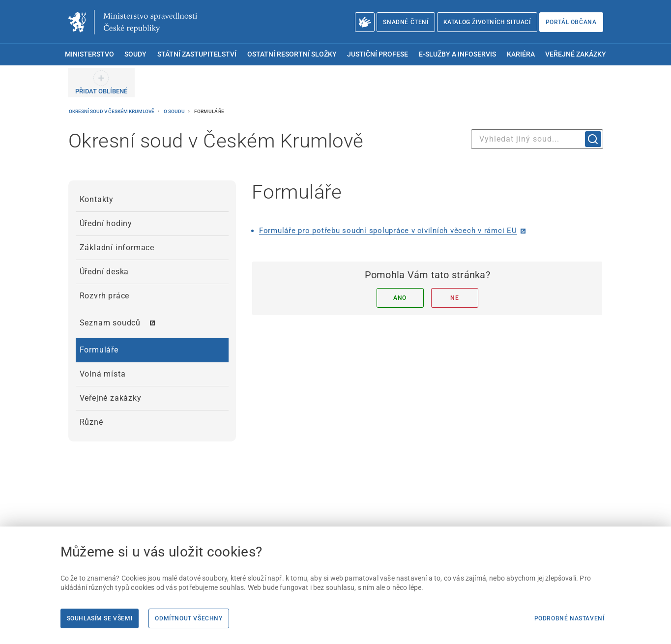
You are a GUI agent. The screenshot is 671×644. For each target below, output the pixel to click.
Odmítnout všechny (189, 618)
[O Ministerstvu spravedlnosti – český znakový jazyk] (365, 22)
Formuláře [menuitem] (99, 350)
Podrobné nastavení (569, 618)
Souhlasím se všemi (100, 618)
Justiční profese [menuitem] (378, 54)
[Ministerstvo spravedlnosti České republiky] (133, 22)
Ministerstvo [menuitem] (89, 54)
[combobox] (537, 139)
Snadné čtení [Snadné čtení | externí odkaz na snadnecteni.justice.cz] (406, 22)
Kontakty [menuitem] (97, 199)
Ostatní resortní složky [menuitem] (292, 54)
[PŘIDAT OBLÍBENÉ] (101, 83)
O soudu (175, 111)
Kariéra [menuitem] (521, 54)
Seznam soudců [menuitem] (110, 323)
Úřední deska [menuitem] (104, 272)
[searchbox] (537, 139)
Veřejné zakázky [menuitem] (576, 54)
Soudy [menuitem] (135, 54)
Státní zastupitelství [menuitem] (197, 54)
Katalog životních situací (487, 22)
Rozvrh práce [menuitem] (105, 296)
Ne (454, 298)
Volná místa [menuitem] (103, 374)
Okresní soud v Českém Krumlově (112, 111)
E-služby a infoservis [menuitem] (457, 54)
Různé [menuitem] (91, 422)
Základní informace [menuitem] (117, 248)
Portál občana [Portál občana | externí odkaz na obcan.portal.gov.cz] (571, 22)
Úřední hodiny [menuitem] (106, 223)
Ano (400, 298)
